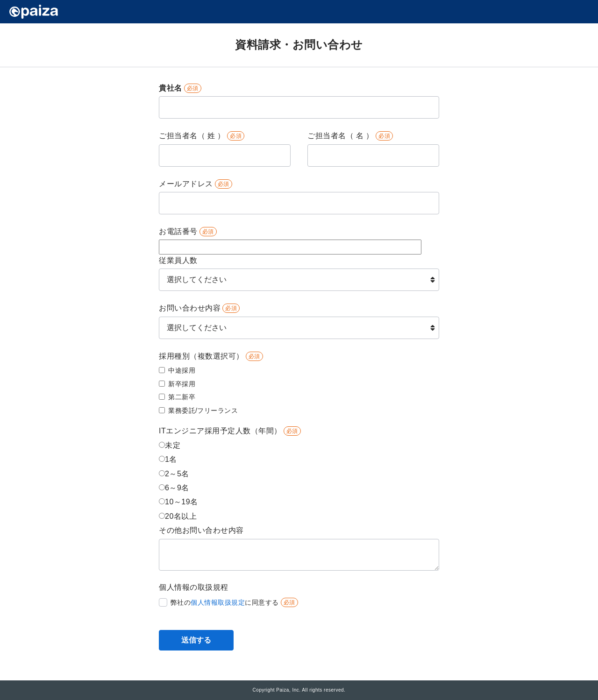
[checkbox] (297, 391)
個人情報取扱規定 (218, 602)
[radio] (297, 446)
